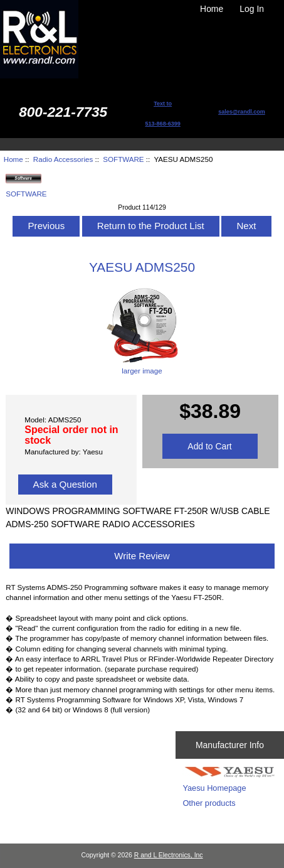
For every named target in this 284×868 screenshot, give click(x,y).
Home (212, 9)
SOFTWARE (123, 159)
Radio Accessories (63, 159)
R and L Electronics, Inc (169, 855)
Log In (252, 9)
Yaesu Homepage (214, 788)
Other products (209, 803)
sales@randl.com (242, 112)
